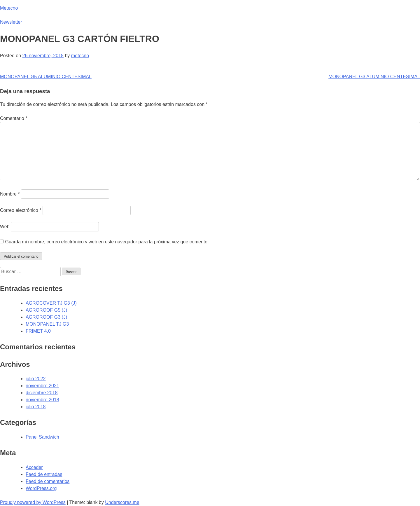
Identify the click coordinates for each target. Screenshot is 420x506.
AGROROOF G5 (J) (46, 310)
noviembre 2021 (42, 386)
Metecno (9, 8)
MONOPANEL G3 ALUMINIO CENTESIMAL (374, 77)
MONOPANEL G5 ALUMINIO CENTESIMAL (46, 77)
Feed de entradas (44, 474)
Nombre (10, 194)
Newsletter (11, 22)
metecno (80, 56)
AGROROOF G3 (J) (46, 317)
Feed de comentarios (48, 481)
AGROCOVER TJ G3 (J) (51, 303)
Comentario (14, 118)
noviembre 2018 (42, 400)
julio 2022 (36, 379)
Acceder (34, 467)
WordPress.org (41, 488)
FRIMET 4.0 (38, 331)
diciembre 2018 (42, 393)
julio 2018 (36, 407)
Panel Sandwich (42, 437)
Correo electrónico (21, 210)
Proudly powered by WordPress (33, 502)
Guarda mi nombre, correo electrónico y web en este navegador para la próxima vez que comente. (107, 242)
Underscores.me (122, 502)
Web (5, 227)
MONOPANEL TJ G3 (47, 324)
